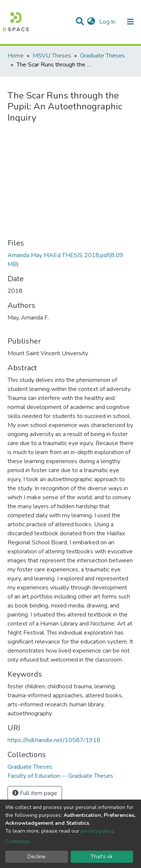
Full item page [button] (35, 793)
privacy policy (97, 831)
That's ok (102, 857)
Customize (17, 841)
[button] (91, 22)
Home (16, 56)
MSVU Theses (52, 56)
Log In (108, 22)
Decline (36, 857)
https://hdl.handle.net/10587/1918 (54, 740)
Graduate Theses (102, 56)
